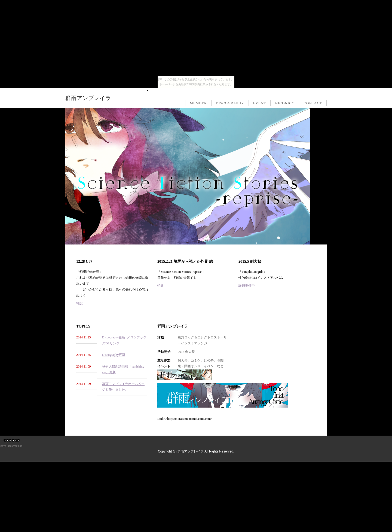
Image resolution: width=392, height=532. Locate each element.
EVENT (260, 103)
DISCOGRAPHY (230, 103)
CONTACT (313, 103)
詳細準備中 (247, 286)
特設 (79, 303)
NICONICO (285, 103)
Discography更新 (114, 355)
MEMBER (198, 103)
